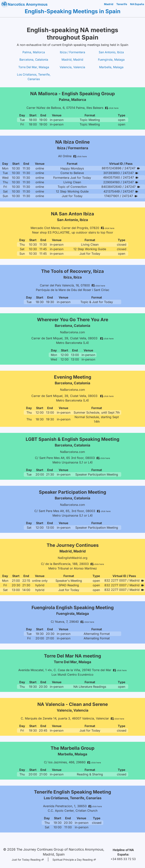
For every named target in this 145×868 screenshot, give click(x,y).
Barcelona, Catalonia (34, 60)
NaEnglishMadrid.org (73, 557)
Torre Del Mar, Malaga (34, 67)
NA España (137, 4)
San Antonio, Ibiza (111, 52)
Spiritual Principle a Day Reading (75, 858)
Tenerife (121, 4)
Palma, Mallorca (34, 52)
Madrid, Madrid (72, 60)
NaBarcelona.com (72, 332)
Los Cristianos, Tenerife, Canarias (34, 77)
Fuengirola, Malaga (111, 60)
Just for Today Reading (27, 858)
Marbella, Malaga (111, 67)
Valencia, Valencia (72, 67)
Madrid (108, 4)
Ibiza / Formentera (72, 52)
